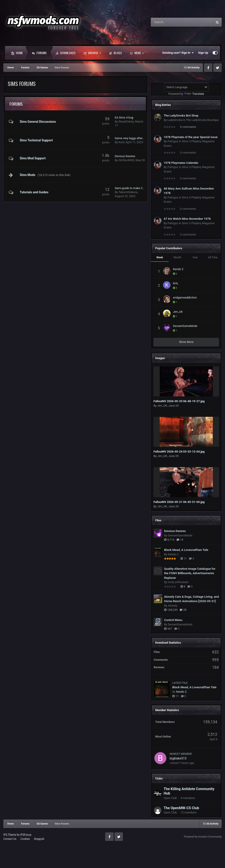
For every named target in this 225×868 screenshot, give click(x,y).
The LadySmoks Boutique (202, 120)
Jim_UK (178, 312)
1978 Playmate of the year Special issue (191, 137)
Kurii (121, 142)
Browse (92, 53)
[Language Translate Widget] (186, 87)
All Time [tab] (213, 257)
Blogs (115, 53)
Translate (194, 94)
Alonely (173, 606)
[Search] (171, 22)
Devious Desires (125, 156)
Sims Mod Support (33, 158)
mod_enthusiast (178, 582)
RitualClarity (126, 122)
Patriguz (173, 141)
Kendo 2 (178, 269)
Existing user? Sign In (178, 53)
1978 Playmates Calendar (181, 163)
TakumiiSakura (128, 192)
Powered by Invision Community (203, 837)
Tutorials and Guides (34, 192)
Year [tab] (195, 257)
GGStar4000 (126, 160)
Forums (39, 53)
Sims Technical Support (36, 140)
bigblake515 (178, 758)
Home (17, 53)
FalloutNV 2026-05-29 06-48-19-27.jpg (179, 401)
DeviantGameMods (185, 326)
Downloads (66, 53)
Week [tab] (160, 257)
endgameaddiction (185, 298)
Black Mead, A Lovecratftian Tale (186, 550)
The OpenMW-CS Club (181, 808)
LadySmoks (175, 120)
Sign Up (203, 53)
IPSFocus (26, 835)
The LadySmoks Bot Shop (181, 115)
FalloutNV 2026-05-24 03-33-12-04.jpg (179, 452)
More (137, 53)
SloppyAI (39, 839)
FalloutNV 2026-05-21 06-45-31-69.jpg (179, 502)
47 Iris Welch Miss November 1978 (187, 219)
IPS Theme (10, 835)
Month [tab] (177, 257)
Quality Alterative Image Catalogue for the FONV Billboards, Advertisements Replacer (190, 573)
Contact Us (10, 839)
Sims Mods (27, 175)
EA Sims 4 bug (124, 118)
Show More (186, 342)
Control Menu (173, 620)
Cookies (25, 839)
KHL (176, 283)
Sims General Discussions (38, 122)
